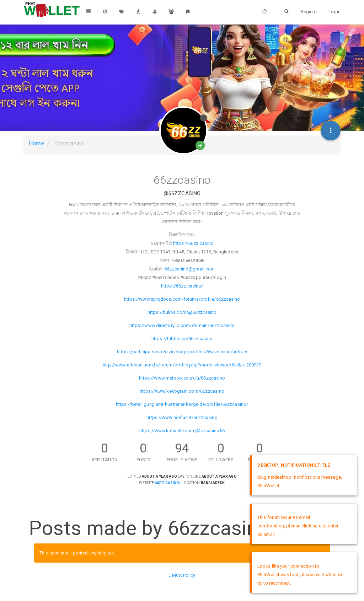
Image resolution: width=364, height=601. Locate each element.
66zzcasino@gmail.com (189, 269)
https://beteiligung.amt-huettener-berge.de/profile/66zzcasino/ (182, 404)
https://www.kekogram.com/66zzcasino (182, 391)
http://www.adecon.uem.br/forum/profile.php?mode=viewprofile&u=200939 (182, 365)
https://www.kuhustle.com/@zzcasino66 (182, 431)
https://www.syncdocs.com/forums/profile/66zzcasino (182, 299)
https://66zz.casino (193, 243)
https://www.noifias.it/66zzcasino (182, 417)
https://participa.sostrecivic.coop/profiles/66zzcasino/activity (182, 352)
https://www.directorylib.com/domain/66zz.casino (182, 325)
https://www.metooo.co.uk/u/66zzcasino (182, 378)
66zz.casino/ (168, 483)
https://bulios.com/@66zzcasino (182, 312)
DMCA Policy (182, 575)
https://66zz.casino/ (182, 286)
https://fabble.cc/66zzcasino (182, 339)
